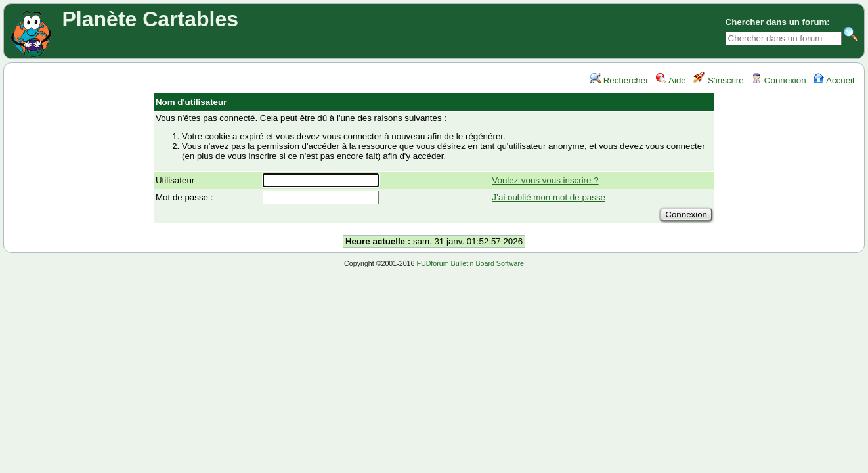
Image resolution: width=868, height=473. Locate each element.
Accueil (834, 80)
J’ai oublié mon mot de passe (549, 197)
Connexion (778, 80)
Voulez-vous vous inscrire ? (545, 180)
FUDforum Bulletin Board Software (470, 263)
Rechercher (619, 80)
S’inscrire (719, 80)
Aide (671, 80)
